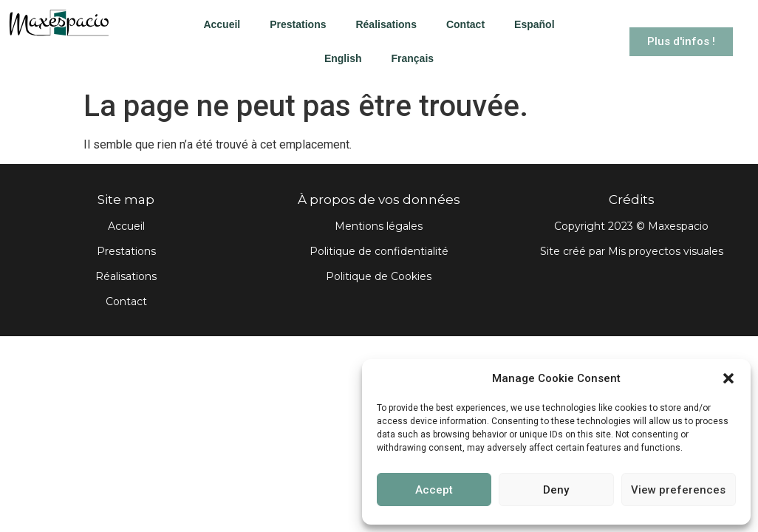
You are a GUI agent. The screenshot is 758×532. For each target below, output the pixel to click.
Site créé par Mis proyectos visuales (632, 251)
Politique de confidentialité (379, 251)
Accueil (222, 24)
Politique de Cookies (379, 276)
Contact (465, 24)
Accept (434, 490)
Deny (556, 490)
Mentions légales (379, 226)
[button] (728, 378)
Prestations (298, 24)
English (343, 58)
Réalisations (386, 24)
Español (534, 24)
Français (412, 58)
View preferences (678, 490)
